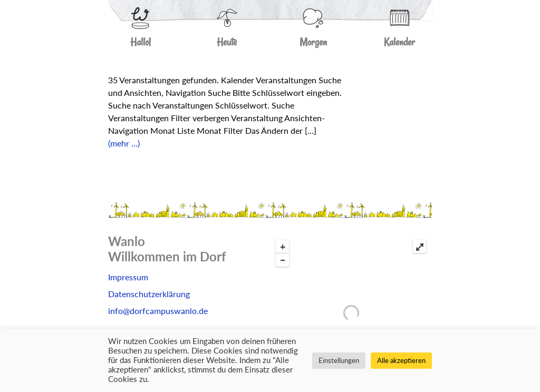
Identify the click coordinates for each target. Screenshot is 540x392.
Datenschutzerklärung (149, 294)
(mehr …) (124, 143)
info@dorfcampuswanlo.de (158, 311)
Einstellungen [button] (339, 360)
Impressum (128, 277)
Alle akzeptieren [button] (401, 360)
